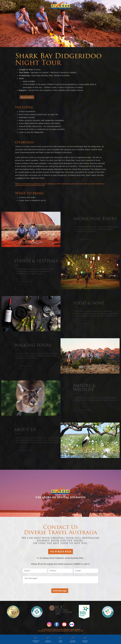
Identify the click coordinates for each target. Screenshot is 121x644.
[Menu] (116, 5)
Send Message (60, 591)
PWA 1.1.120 (79, 631)
